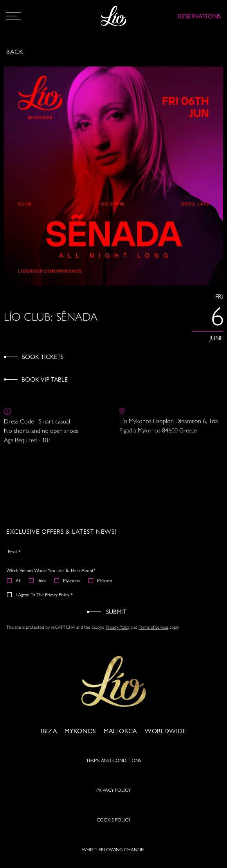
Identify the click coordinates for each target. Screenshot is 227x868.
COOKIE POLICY (114, 820)
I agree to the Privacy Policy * (40, 594)
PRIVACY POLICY (113, 790)
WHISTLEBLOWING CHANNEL (114, 849)
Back (15, 51)
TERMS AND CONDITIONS (114, 760)
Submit (116, 611)
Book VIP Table (45, 379)
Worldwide (166, 731)
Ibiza (38, 580)
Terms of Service (153, 627)
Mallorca (101, 580)
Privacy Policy (118, 627)
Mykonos (68, 580)
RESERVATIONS (199, 16)
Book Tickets (42, 356)
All (14, 580)
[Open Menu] (13, 16)
